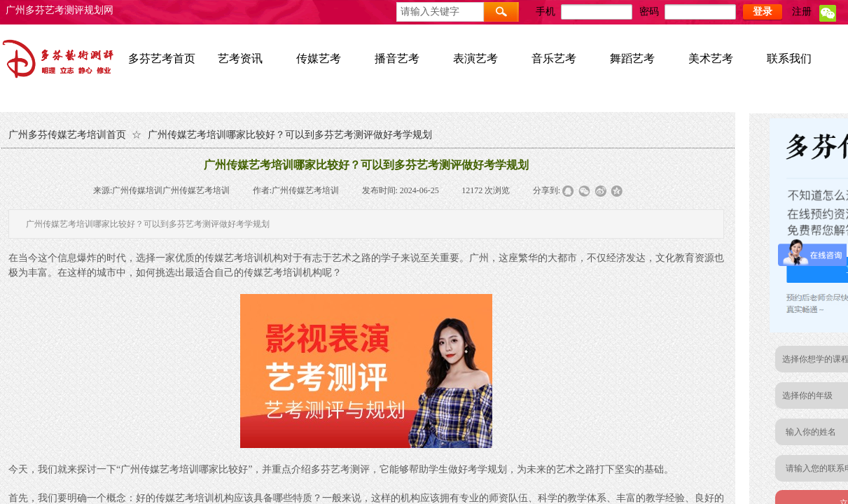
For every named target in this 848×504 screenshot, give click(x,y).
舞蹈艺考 (632, 58)
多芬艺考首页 (162, 58)
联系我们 (789, 58)
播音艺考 (397, 58)
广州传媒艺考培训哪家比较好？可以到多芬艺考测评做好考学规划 (290, 135)
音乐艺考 (554, 58)
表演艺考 (475, 58)
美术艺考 (711, 58)
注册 (802, 12)
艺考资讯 (240, 58)
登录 (763, 12)
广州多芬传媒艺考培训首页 (67, 135)
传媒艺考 (319, 58)
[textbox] (440, 12)
